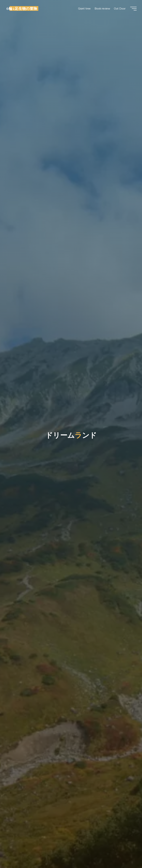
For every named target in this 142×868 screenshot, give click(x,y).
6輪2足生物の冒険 (22, 8)
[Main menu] (133, 9)
